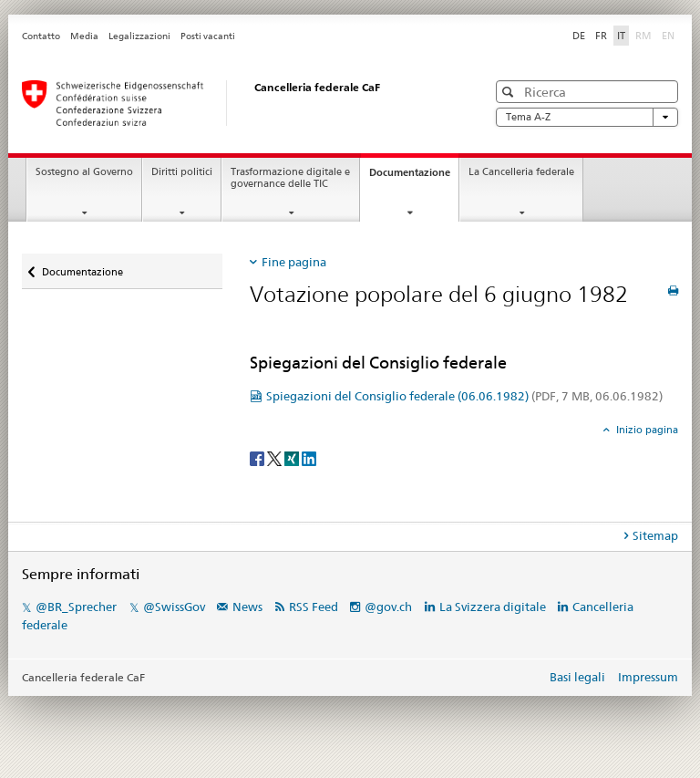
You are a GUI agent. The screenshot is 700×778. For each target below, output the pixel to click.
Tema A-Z (587, 117)
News (247, 607)
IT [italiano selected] (621, 36)
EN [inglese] (670, 35)
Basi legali (577, 677)
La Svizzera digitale (493, 607)
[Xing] (293, 457)
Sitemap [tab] (655, 535)
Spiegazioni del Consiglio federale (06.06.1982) (464, 396)
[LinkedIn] (309, 457)
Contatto (41, 36)
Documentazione (414, 177)
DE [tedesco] (579, 36)
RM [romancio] (645, 35)
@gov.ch (388, 607)
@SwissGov (174, 607)
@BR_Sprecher (76, 607)
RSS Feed (314, 607)
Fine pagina (294, 262)
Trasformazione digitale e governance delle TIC (290, 178)
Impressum (648, 677)
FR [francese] (601, 36)
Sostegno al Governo (84, 172)
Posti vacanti (208, 36)
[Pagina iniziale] (236, 103)
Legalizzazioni (139, 36)
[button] (510, 92)
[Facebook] (258, 457)
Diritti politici (182, 172)
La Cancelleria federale (521, 172)
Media (84, 36)
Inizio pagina (646, 430)
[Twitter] (276, 457)
